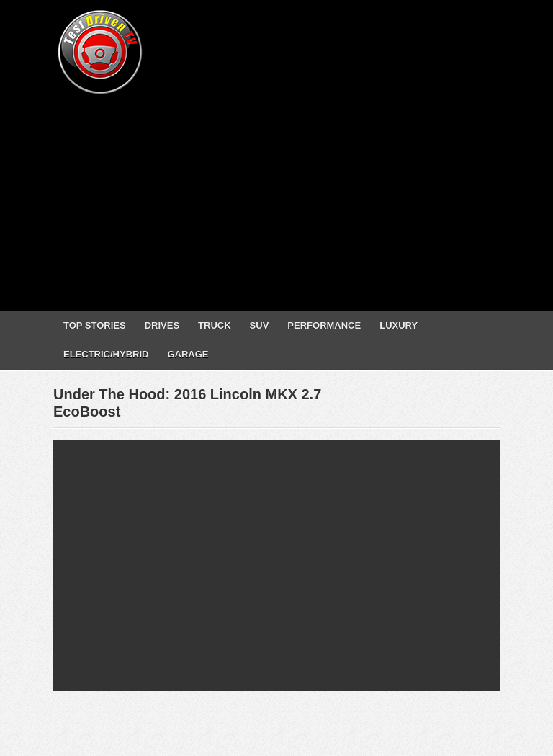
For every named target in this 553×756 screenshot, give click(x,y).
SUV (260, 325)
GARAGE (188, 354)
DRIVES (162, 325)
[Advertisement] (303, 198)
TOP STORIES (95, 325)
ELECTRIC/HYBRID (106, 354)
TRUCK (215, 325)
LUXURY (399, 325)
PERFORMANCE (324, 325)
